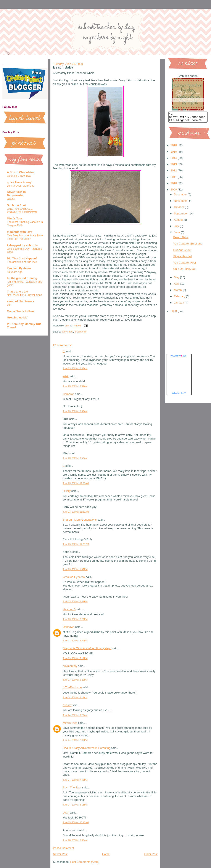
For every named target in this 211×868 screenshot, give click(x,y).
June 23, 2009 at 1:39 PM (75, 602)
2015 (174, 154)
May (177, 279)
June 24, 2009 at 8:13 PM (75, 805)
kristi (66, 376)
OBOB (11, 199)
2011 (174, 179)
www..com (179, 358)
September (181, 215)
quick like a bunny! (20, 182)
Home (106, 854)
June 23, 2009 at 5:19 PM (75, 658)
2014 (174, 160)
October (179, 209)
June (177, 234)
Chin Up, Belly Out (185, 271)
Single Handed (182, 258)
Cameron (68, 394)
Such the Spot (16, 205)
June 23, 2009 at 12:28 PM (76, 544)
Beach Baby (181, 239)
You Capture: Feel (184, 265)
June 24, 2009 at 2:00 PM (75, 740)
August (179, 222)
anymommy (70, 666)
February (180, 298)
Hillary (67, 491)
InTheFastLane (72, 687)
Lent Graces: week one (21, 186)
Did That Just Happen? (22, 258)
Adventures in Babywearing (16, 194)
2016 (174, 147)
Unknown (69, 627)
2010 (174, 185)
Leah (66, 813)
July (177, 228)
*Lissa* (67, 705)
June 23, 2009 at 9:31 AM (75, 386)
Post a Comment (64, 848)
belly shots (67, 332)
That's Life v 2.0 (17, 292)
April (177, 286)
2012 (174, 172)
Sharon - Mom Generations (80, 520)
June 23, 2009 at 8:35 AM (75, 368)
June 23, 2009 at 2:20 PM (75, 619)
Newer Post (60, 854)
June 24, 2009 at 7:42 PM (75, 780)
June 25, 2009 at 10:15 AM (76, 822)
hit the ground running (22, 278)
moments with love (20, 232)
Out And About (182, 252)
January (179, 305)
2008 (174, 313)
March (178, 292)
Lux (9, 305)
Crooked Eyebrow (19, 268)
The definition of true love (22, 262)
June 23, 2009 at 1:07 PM (75, 569)
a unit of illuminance (21, 301)
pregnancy (80, 332)
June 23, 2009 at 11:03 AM (76, 483)
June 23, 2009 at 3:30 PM (75, 641)
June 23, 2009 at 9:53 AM (75, 411)
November (181, 203)
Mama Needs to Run (20, 311)
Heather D (69, 609)
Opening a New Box (19, 176)
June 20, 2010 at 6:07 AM (75, 840)
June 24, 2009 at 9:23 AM (75, 715)
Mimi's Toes (15, 218)
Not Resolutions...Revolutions (24, 295)
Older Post (151, 854)
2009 (174, 191)
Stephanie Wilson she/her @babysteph (87, 648)
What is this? (179, 395)
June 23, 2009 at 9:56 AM (75, 458)
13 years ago (15, 272)
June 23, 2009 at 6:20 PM (75, 680)
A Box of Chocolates (21, 172)
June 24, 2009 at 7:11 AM (75, 698)
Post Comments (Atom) (85, 862)
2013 (174, 166)
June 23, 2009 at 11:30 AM (76, 512)
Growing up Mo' (18, 317)
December (181, 196)
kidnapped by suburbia (22, 245)
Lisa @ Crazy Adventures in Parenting (87, 748)
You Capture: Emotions (188, 245)
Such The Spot (72, 787)
